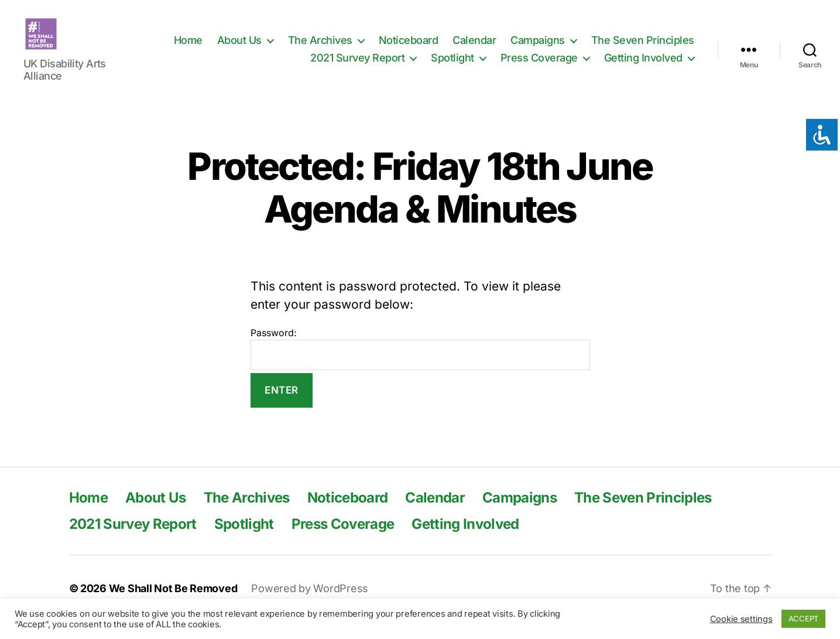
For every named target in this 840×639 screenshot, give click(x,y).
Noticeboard (409, 49)
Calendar (474, 49)
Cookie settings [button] (741, 619)
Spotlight (452, 66)
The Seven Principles (643, 49)
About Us (239, 49)
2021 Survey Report (357, 66)
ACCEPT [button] (803, 619)
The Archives (320, 49)
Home (188, 49)
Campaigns (538, 49)
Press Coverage (539, 66)
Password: (420, 366)
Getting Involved (643, 66)
